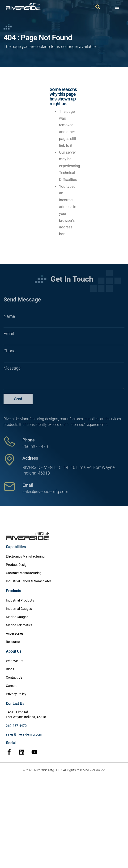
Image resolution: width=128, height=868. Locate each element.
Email (9, 334)
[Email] (9, 487)
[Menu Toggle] (117, 7)
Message (12, 368)
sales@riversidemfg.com (24, 734)
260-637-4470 (16, 726)
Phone (9, 351)
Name (9, 316)
